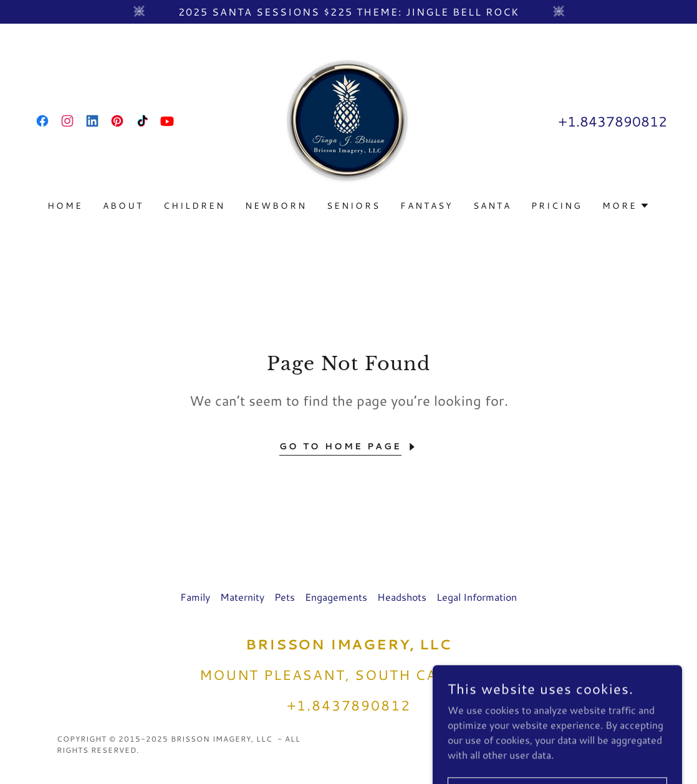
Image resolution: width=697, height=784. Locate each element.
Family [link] (195, 597)
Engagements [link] (336, 597)
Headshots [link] (402, 597)
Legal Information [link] (477, 597)
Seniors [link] (353, 206)
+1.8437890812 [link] (613, 121)
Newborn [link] (276, 206)
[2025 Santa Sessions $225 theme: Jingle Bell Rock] (348, 12)
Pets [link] (285, 597)
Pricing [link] (557, 206)
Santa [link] (492, 206)
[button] (626, 206)
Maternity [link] (242, 597)
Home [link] (65, 206)
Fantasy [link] (427, 206)
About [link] (123, 206)
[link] (42, 121)
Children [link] (194, 206)
